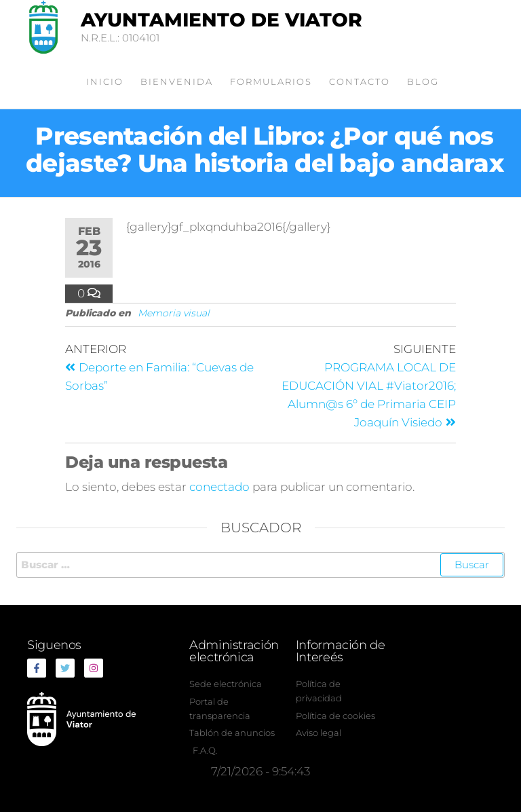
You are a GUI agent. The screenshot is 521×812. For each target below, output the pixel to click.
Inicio (105, 81)
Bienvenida (177, 81)
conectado (219, 487)
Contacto (360, 81)
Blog (423, 81)
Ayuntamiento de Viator (221, 20)
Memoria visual (174, 313)
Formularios (271, 81)
